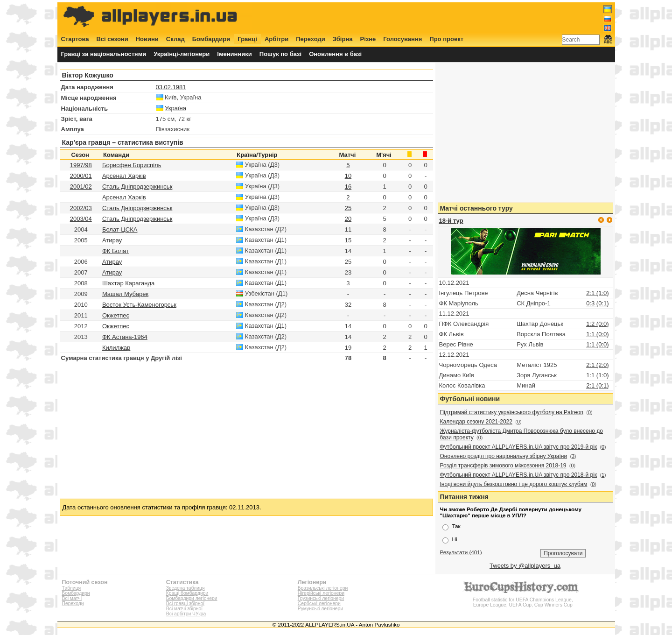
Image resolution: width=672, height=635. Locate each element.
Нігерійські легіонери (321, 593)
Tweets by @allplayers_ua (525, 566)
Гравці (247, 39)
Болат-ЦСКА (120, 229)
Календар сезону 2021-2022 (476, 422)
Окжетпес (116, 315)
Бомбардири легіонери (192, 598)
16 (348, 187)
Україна (175, 108)
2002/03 (81, 208)
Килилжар (116, 348)
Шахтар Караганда (128, 283)
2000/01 (81, 176)
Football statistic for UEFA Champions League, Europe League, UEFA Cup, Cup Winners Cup (523, 600)
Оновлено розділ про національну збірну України (504, 456)
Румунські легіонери (320, 609)
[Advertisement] (442, 17)
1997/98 (81, 165)
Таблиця (72, 588)
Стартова (75, 39)
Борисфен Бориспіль (132, 165)
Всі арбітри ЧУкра (186, 614)
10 (348, 176)
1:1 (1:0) (597, 375)
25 (348, 208)
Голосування (402, 39)
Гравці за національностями (104, 54)
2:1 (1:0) (597, 293)
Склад (175, 39)
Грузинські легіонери (321, 598)
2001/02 (81, 187)
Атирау (112, 240)
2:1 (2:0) (597, 365)
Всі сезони (112, 39)
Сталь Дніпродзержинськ (137, 187)
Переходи (311, 39)
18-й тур (451, 221)
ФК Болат (115, 251)
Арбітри (276, 39)
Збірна (343, 39)
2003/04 (81, 219)
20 (348, 219)
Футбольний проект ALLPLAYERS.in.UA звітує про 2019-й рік (519, 447)
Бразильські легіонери (323, 588)
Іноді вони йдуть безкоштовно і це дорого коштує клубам (514, 484)
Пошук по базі (280, 54)
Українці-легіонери (182, 54)
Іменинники (234, 54)
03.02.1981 (171, 87)
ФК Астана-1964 (125, 337)
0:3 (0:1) (597, 303)
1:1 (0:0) (597, 334)
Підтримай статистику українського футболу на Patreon (512, 412)
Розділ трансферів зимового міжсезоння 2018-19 (503, 466)
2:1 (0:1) (597, 385)
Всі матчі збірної (184, 609)
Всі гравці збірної (185, 603)
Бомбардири (211, 39)
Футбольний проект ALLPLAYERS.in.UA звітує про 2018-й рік (519, 475)
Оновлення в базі (335, 54)
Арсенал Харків (124, 176)
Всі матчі (72, 598)
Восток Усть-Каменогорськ (139, 305)
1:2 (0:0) (597, 324)
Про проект (446, 39)
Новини (147, 39)
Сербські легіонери (319, 603)
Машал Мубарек (125, 294)
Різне (368, 39)
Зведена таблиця (185, 588)
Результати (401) (461, 552)
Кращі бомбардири (187, 593)
